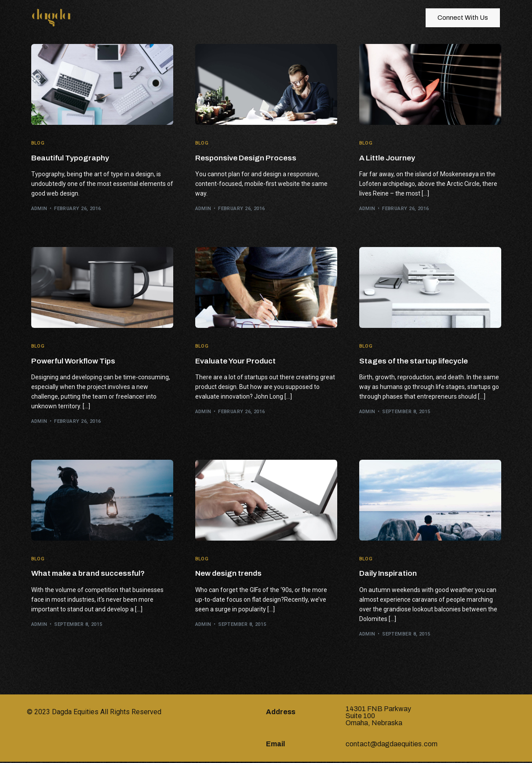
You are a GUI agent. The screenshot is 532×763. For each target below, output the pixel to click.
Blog (38, 143)
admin (39, 209)
